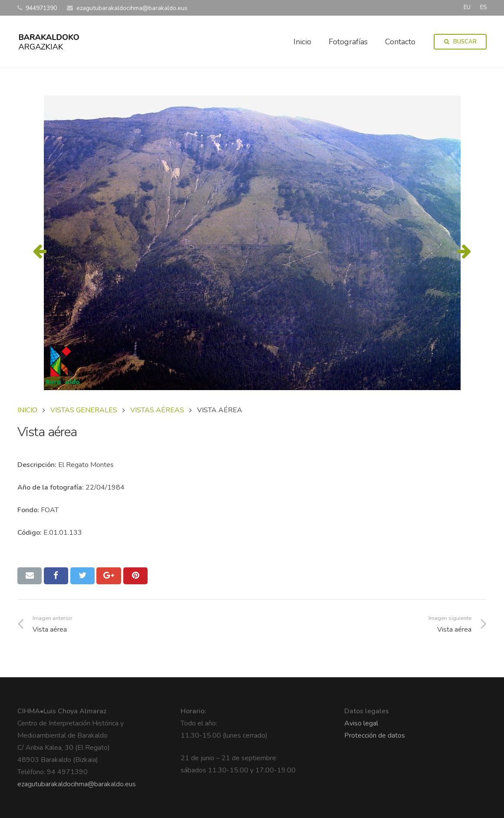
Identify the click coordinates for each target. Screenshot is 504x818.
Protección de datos (375, 735)
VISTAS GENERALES (84, 410)
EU (467, 7)
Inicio (27, 410)
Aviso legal (361, 723)
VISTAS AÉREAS (157, 410)
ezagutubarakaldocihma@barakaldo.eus (77, 784)
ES (483, 7)
